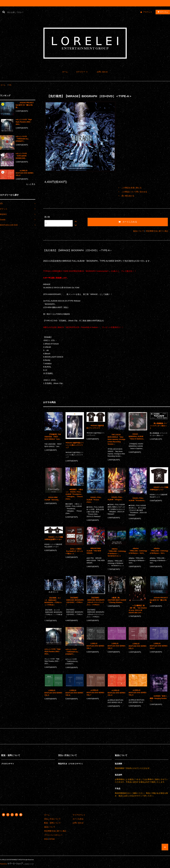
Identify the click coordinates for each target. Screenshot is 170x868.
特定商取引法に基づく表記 (157, 231)
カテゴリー (82, 72)
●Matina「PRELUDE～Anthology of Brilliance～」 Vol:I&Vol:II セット (117, 552)
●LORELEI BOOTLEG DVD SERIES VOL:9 (138, 693)
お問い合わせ (102, 72)
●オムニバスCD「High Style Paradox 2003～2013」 (24, 122)
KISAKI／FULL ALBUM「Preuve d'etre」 (94, 500)
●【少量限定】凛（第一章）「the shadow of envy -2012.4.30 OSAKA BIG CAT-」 (138, 609)
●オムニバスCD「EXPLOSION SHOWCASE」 (21, 156)
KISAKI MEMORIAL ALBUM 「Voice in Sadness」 (137, 436)
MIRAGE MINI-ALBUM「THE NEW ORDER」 (94, 551)
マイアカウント (79, 815)
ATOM (52, 839)
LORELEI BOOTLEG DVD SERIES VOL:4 (159, 646)
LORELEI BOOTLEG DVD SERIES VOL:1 (95, 646)
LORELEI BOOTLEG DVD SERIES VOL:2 (116, 646)
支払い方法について (52, 819)
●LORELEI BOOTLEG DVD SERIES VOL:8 (25, 173)
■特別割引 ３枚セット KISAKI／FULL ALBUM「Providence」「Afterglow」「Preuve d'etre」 (74, 494)
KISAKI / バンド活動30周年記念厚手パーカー (54, 538)
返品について (139, 231)
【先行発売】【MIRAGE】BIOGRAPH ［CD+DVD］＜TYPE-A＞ (74, 601)
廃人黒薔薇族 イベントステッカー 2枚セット (158, 426)
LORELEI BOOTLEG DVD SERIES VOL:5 (53, 693)
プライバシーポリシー (53, 835)
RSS (46, 839)
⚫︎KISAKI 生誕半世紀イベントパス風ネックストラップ (75, 445)
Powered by (17, 864)
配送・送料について (52, 823)
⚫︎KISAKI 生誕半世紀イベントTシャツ (95, 427)
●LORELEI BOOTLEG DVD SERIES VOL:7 (95, 693)
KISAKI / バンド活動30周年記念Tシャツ (159, 488)
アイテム (162, 12)
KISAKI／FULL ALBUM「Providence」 (137, 499)
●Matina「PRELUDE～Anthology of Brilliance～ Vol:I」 (159, 551)
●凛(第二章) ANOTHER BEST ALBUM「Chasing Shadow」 (117, 600)
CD (10, 85)
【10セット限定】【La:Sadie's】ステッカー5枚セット (74, 551)
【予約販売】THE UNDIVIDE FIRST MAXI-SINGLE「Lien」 (53, 437)
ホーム (65, 72)
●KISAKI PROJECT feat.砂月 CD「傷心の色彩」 (25, 105)
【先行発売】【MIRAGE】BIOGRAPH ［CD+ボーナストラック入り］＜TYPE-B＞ (96, 601)
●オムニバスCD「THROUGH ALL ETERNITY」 (22, 139)
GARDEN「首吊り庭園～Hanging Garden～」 (158, 698)
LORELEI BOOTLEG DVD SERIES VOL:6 (74, 693)
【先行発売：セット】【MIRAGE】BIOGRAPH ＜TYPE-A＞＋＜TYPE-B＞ (53, 601)
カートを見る (78, 819)
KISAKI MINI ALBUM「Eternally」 (52, 499)
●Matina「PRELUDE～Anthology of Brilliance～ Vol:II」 (138, 551)
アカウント (148, 12)
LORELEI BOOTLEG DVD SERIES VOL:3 (138, 646)
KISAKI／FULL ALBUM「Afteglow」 (115, 498)
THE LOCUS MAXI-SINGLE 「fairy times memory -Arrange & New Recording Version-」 (116, 439)
